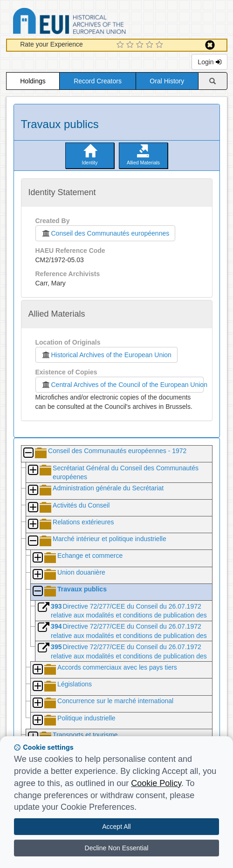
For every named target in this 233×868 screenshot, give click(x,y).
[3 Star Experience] (141, 45)
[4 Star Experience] (151, 45)
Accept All (116, 827)
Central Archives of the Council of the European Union (123, 385)
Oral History (167, 81)
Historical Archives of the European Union (106, 355)
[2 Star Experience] (131, 45)
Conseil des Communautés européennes (106, 233)
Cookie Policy (156, 783)
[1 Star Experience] (121, 45)
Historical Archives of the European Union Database (96, 23)
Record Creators (98, 81)
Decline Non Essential (117, 848)
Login (209, 62)
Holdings (33, 81)
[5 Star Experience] (161, 45)
